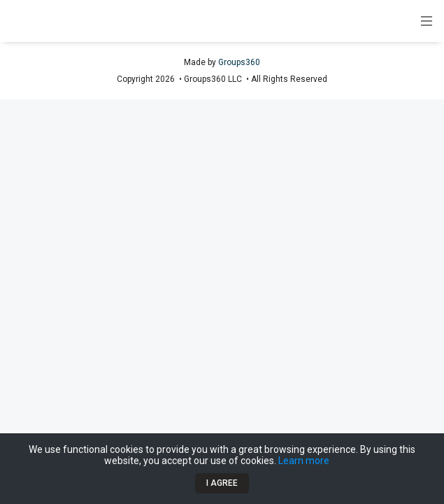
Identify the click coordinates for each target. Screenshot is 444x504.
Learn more (304, 461)
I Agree (222, 483)
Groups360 (239, 62)
